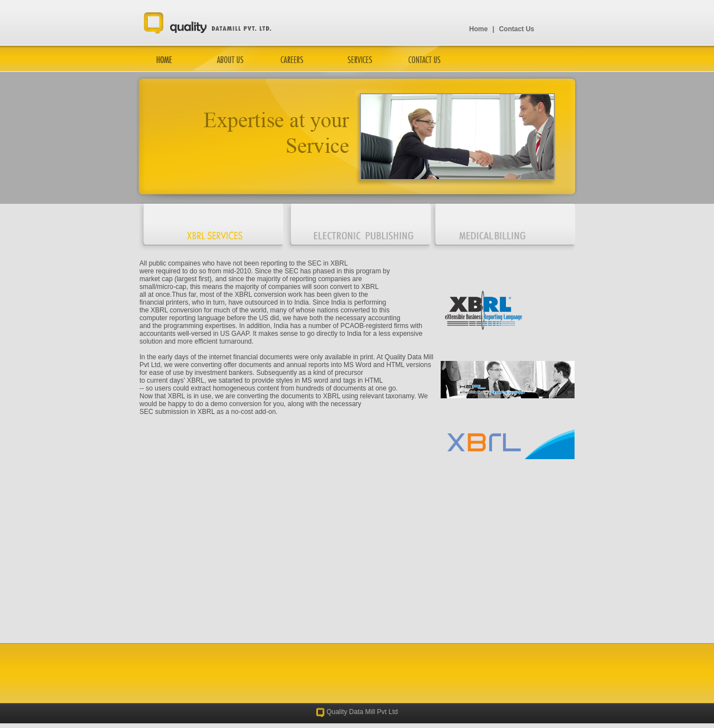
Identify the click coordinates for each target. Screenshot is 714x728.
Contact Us (516, 29)
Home (478, 29)
